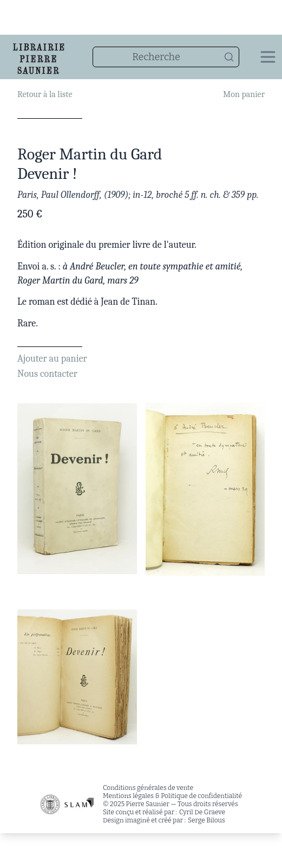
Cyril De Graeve (202, 812)
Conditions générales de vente (148, 788)
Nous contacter (47, 374)
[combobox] (166, 57)
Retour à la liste (45, 94)
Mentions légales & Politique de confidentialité (172, 796)
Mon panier (244, 94)
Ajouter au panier (52, 359)
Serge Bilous (206, 820)
